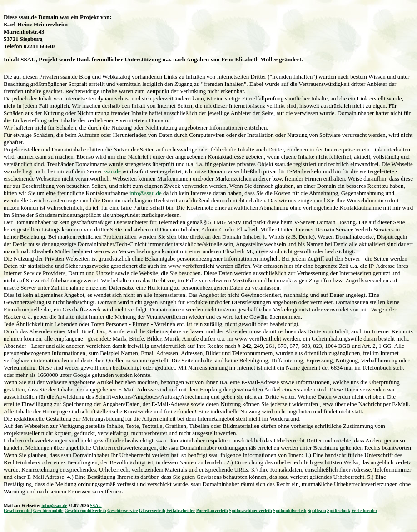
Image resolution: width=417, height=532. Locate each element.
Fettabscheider (181, 510)
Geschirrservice (122, 510)
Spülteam (317, 510)
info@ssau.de (146, 193)
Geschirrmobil (18, 510)
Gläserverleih (152, 510)
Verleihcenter (364, 510)
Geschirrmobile (48, 510)
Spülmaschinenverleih (250, 510)
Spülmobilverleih (290, 510)
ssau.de (112, 171)
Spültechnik (339, 510)
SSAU (96, 505)
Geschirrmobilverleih (85, 510)
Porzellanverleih (212, 510)
